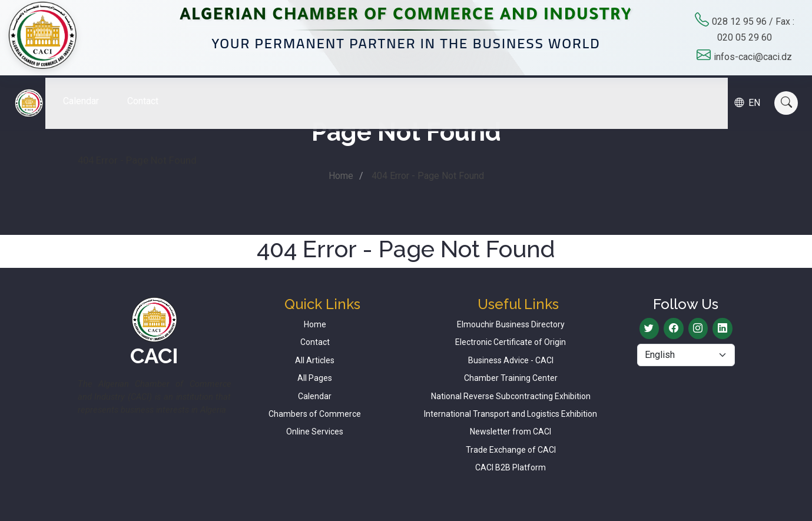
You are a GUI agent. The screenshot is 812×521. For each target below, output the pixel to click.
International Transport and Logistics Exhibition (511, 414)
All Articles (315, 360)
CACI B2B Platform (511, 467)
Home (341, 176)
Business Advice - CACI (511, 360)
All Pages (315, 378)
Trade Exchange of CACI (511, 450)
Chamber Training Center (511, 378)
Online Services (315, 432)
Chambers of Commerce (315, 414)
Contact (152, 92)
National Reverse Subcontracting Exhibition (511, 396)
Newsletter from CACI (511, 432)
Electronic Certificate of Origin (511, 342)
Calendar (90, 92)
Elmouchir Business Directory (511, 324)
